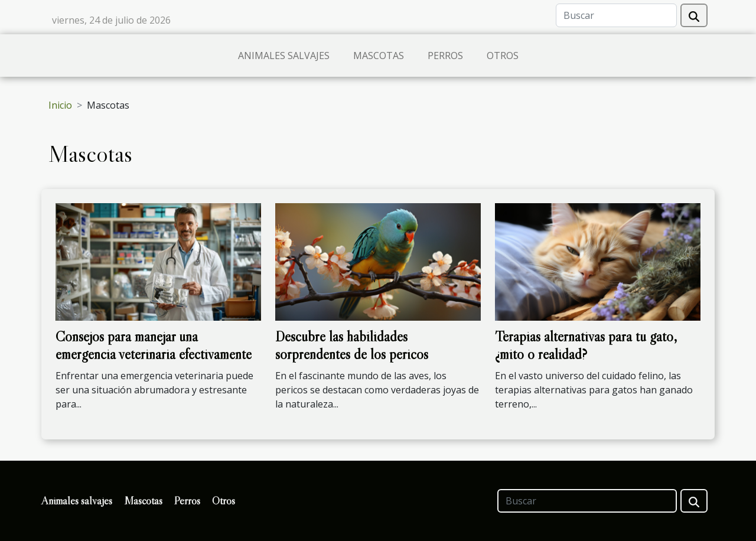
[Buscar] (616, 15)
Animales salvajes (284, 56)
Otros (503, 56)
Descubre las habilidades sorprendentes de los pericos (352, 345)
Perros (445, 56)
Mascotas (379, 56)
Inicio (60, 105)
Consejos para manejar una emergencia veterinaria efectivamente (154, 345)
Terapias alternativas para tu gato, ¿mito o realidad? (586, 345)
